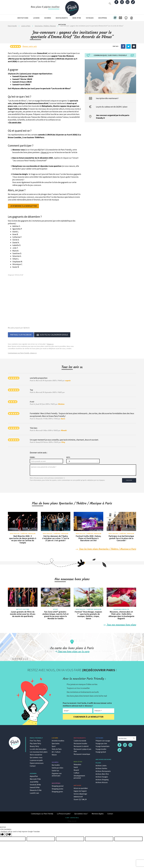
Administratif (78, 795)
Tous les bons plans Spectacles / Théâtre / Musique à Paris (106, 547)
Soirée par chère (57, 766)
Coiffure (76, 771)
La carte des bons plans (38, 747)
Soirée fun (55, 769)
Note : (68, 457)
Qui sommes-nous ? (81, 812)
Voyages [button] (90, 18)
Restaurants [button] (62, 18)
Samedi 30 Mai (35, 786)
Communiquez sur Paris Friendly (42, 812)
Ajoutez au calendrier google (52, 335)
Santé (76, 765)
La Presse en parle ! (64, 812)
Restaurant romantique (82, 752)
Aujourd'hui (34, 774)
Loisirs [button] (36, 18)
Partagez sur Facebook (21, 334)
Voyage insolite (101, 747)
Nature (54, 753)
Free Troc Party (35, 739)
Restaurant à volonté (81, 744)
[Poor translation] (8, 833)
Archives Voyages (102, 775)
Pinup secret (72, 819)
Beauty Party (34, 744)
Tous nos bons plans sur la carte (72, 650)
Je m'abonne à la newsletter (23, 206)
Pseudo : (32, 457)
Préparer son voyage (103, 739)
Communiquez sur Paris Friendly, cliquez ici (22, 352)
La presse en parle (36, 759)
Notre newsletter (36, 753)
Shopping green (57, 790)
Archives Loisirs (101, 764)
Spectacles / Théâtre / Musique (23, 532)
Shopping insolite (121, 607)
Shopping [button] (103, 18)
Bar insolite (56, 763)
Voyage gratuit (101, 750)
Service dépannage (80, 792)
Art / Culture (56, 750)
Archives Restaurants (103, 769)
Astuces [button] (62, 25)
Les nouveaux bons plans (39, 750)
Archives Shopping (102, 778)
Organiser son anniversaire (57, 773)
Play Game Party (35, 742)
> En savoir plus (15, 122)
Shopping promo (57, 787)
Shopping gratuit (58, 784)
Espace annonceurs (37, 761)
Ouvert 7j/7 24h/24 (80, 798)
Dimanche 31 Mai (36, 788)
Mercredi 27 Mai (35, 777)
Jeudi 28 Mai (34, 780)
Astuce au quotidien (81, 786)
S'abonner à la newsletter (88, 715)
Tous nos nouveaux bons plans (120, 623)
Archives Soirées (101, 767)
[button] (115, 18)
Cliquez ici (50, 343)
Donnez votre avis (30, 46)
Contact (33, 764)
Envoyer (129, 478)
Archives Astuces (102, 781)
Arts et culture (23, 607)
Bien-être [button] (77, 18)
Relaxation (77, 763)
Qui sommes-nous (36, 756)
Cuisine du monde (80, 739)
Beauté (76, 768)
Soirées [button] (48, 18)
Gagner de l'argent (80, 789)
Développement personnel (79, 775)
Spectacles (56, 742)
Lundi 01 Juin (34, 791)
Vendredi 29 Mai (35, 783)
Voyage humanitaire (103, 744)
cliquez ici (45, 152)
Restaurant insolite (80, 742)
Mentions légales (98, 812)
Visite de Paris (57, 747)
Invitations (23, 18)
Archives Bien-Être (102, 772)
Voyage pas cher (101, 742)
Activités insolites (58, 739)
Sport (56, 607)
